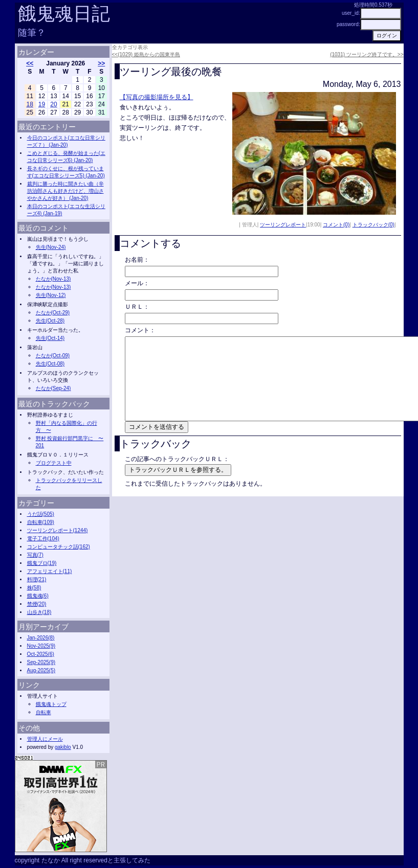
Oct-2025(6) (41, 654)
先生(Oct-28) (50, 321)
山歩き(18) (39, 612)
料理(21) (37, 579)
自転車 (43, 712)
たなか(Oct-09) (53, 356)
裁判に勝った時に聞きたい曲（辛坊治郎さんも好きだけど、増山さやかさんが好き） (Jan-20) (65, 191)
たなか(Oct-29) (53, 313)
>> (101, 63)
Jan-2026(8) (41, 638)
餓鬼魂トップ (51, 704)
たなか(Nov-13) (53, 279)
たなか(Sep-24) (53, 388)
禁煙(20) (37, 604)
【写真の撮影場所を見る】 (157, 97)
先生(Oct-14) (50, 338)
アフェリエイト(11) (50, 571)
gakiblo (63, 747)
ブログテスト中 (54, 463)
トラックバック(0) (373, 225)
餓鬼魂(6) (38, 596)
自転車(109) (41, 522)
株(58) (34, 588)
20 (53, 104)
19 (42, 104)
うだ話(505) (41, 514)
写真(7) (35, 555)
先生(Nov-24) (51, 247)
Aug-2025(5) (41, 670)
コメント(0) (336, 225)
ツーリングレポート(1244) (58, 530)
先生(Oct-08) (50, 364)
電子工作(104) (43, 539)
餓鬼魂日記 (64, 14)
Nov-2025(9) (41, 646)
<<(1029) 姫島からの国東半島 (146, 54)
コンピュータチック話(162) (59, 547)
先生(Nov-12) (51, 295)
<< (30, 63)
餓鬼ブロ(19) (42, 563)
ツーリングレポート (283, 225)
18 (30, 104)
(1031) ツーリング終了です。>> (367, 54)
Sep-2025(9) (41, 662)
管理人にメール (45, 739)
